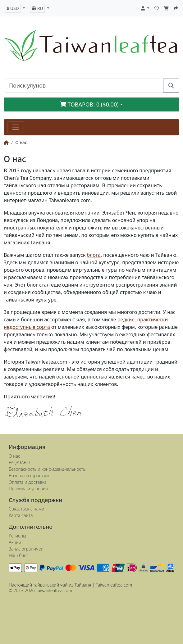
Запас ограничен (26, 549)
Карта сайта (21, 515)
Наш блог (18, 555)
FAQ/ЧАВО (19, 463)
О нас (14, 456)
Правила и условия (28, 489)
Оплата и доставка (28, 482)
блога (94, 255)
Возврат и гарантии (29, 476)
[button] (15, 8)
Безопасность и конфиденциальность (47, 469)
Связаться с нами (27, 509)
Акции (15, 542)
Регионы (17, 536)
